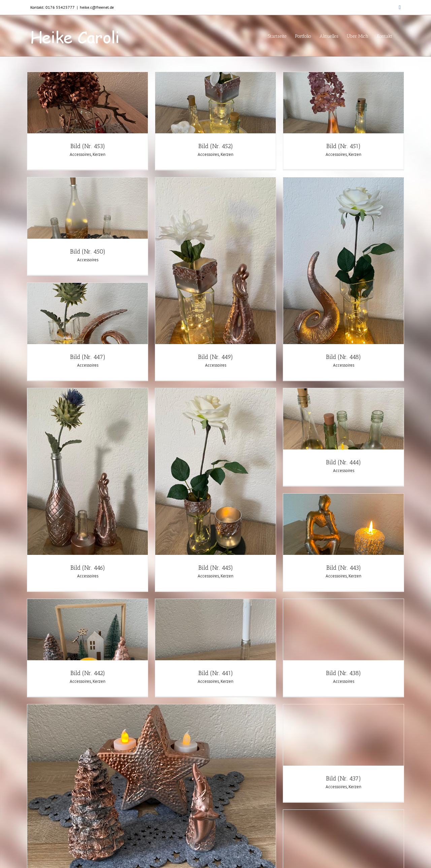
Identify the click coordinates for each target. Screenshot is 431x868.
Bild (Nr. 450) (88, 252)
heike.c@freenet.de (97, 7)
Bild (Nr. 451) (343, 146)
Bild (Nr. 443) (344, 568)
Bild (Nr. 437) (343, 778)
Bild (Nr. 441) (216, 673)
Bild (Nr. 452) (216, 146)
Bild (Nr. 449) (215, 357)
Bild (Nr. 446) (88, 568)
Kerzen (99, 154)
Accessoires (80, 154)
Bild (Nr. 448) (343, 357)
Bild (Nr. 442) (88, 673)
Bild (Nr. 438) (343, 673)
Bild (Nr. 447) (88, 357)
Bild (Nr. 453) (88, 146)
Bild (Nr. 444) (343, 462)
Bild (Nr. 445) (216, 568)
